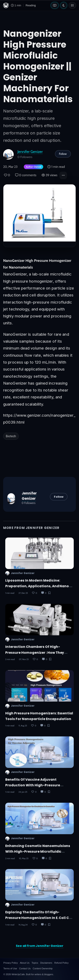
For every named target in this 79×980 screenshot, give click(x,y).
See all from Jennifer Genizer (40, 946)
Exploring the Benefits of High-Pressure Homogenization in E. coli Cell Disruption (39, 918)
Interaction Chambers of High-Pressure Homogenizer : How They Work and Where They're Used (35, 652)
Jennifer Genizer (30, 152)
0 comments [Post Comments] (26, 175)
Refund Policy (62, 963)
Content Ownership (43, 968)
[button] (63, 175)
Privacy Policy (11, 963)
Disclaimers (46, 963)
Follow (63, 154)
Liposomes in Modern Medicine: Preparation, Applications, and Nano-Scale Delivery (38, 586)
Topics (35, 963)
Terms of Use (10, 968)
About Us (25, 963)
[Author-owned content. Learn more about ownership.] (33, 167)
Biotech (11, 436)
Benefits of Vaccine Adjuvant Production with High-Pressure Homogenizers (33, 785)
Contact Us (25, 968)
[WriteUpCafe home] (6, 5)
